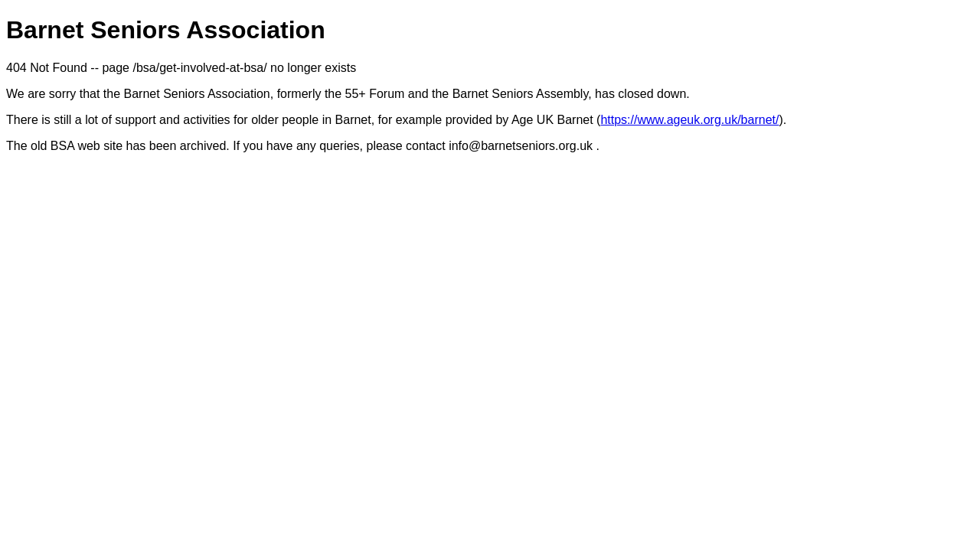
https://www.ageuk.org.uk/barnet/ (689, 120)
